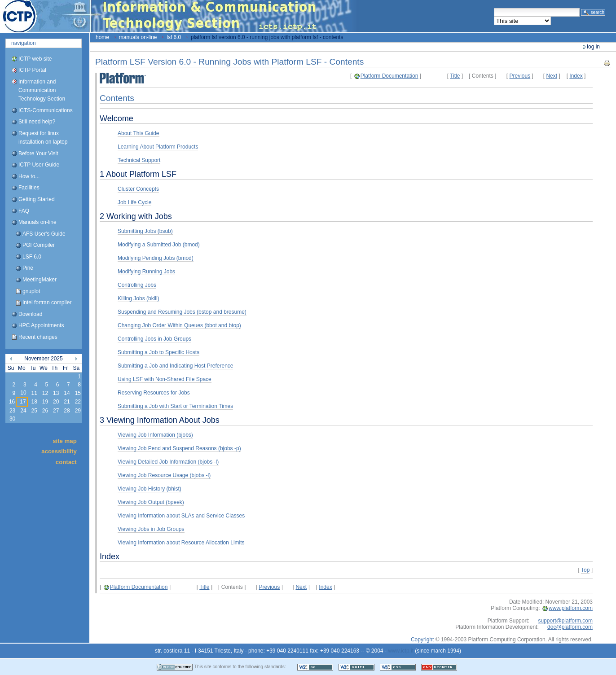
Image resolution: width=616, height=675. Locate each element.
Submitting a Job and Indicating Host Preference (175, 366)
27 (56, 411)
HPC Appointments (41, 325)
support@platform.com (565, 621)
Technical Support (139, 160)
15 (78, 393)
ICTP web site (35, 59)
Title (455, 76)
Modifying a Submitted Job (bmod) (159, 245)
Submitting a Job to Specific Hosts (158, 352)
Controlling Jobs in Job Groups (154, 339)
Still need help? (37, 122)
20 (56, 402)
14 (67, 393)
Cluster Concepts (138, 189)
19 (45, 402)
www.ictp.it (401, 651)
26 (45, 411)
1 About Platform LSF (138, 174)
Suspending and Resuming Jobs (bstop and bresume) (182, 312)
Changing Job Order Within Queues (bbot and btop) (179, 325)
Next (552, 76)
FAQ (24, 211)
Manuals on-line (37, 222)
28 (67, 411)
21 (67, 402)
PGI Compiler (39, 245)
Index (576, 76)
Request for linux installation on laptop (43, 138)
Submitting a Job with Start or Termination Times (175, 406)
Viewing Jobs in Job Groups (151, 529)
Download (30, 314)
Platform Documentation (389, 76)
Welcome (117, 118)
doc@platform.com (570, 627)
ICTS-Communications (46, 110)
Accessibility (59, 451)
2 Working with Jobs (136, 216)
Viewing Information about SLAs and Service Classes (181, 516)
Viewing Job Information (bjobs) (155, 435)
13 (56, 393)
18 (34, 402)
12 (45, 393)
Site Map (65, 441)
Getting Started (37, 199)
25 (34, 411)
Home (102, 37)
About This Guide (139, 133)
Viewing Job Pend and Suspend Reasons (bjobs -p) (179, 448)
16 (12, 402)
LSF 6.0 (32, 257)
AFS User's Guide (44, 234)
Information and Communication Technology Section (42, 90)
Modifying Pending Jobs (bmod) (156, 258)
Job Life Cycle (134, 202)
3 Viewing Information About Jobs (160, 420)
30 (12, 419)
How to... (29, 176)
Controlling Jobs (137, 285)
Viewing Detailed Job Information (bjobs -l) (168, 462)
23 (12, 411)
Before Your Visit (38, 153)
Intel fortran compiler (47, 302)
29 (78, 411)
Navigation (24, 43)
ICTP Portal (169, 16)
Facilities (29, 188)
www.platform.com (571, 608)
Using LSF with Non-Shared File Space (165, 379)
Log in (593, 47)
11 (34, 393)
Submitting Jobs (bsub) (145, 231)
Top (585, 570)
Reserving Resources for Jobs (154, 393)
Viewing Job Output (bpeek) (151, 502)
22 (78, 402)
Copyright (422, 640)
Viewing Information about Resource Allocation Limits (181, 543)
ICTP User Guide (39, 165)
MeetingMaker (40, 280)
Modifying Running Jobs (146, 272)
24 (23, 411)
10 (23, 393)
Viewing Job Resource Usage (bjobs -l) (164, 475)
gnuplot (31, 291)
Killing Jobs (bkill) (139, 298)
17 (23, 402)
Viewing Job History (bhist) (150, 489)
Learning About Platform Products (158, 147)
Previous (520, 76)
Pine (28, 268)
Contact (66, 462)
